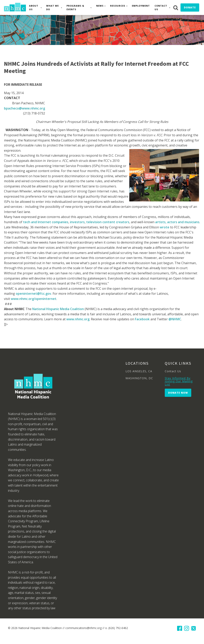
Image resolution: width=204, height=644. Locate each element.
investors (77, 222)
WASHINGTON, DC (139, 378)
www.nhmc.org (78, 319)
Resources (118, 6)
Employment (141, 6)
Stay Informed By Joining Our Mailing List (179, 381)
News (100, 6)
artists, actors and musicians (177, 222)
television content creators (108, 222)
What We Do (52, 7)
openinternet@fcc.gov (33, 294)
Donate (190, 7)
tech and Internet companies (46, 222)
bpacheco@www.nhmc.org (25, 108)
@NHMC (175, 319)
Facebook (142, 319)
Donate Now (178, 393)
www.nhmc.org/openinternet (34, 299)
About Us (34, 7)
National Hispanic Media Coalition (58, 309)
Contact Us (161, 7)
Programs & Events (75, 7)
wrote (165, 227)
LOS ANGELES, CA (139, 371)
